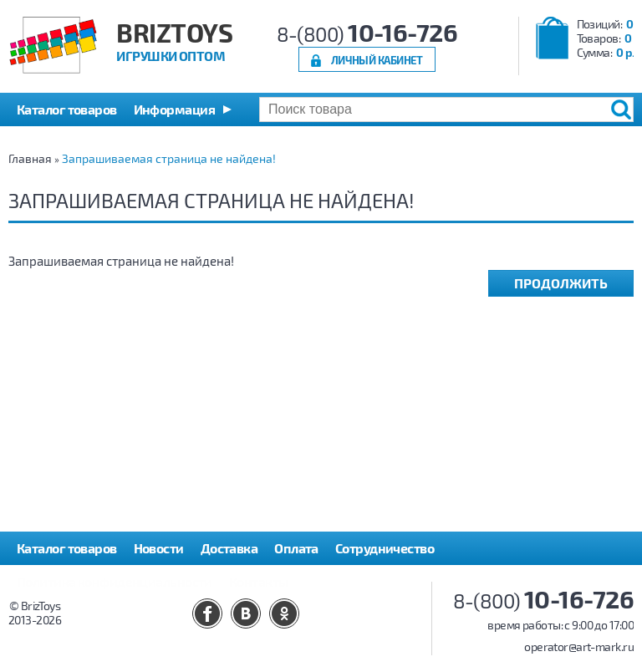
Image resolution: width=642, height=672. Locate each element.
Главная (30, 158)
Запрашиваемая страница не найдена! (169, 158)
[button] (183, 109)
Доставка (229, 548)
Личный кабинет (377, 60)
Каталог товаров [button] (67, 109)
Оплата (296, 548)
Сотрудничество (385, 548)
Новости (159, 548)
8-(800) (367, 34)
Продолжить (561, 283)
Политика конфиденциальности (115, 581)
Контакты (259, 581)
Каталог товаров (67, 548)
